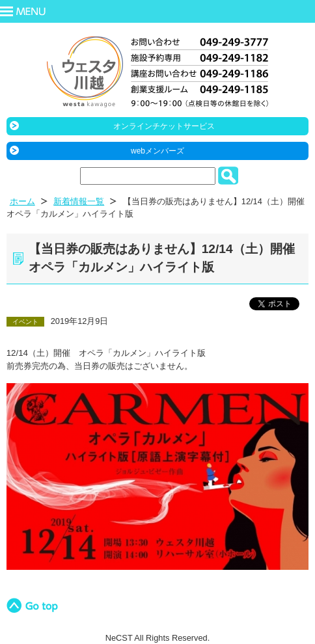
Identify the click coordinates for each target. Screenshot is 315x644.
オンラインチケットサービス (164, 126)
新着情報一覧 (79, 201)
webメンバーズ (157, 151)
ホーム (22, 201)
